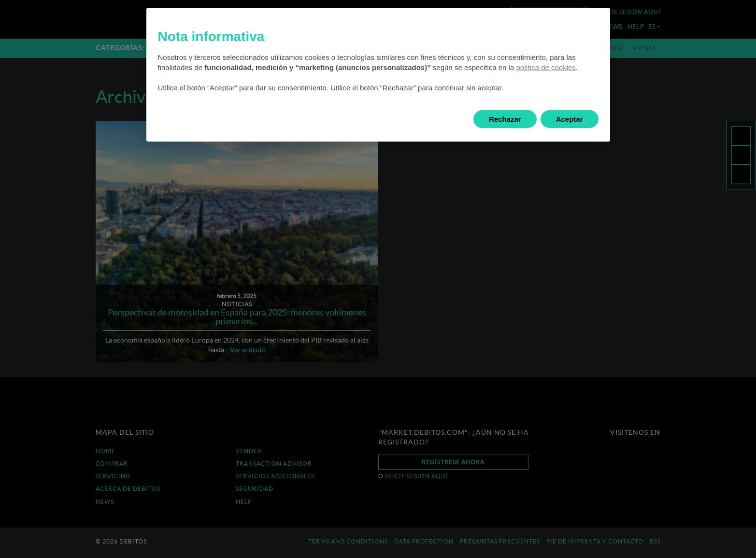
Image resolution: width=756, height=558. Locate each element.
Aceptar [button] (570, 119)
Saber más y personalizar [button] (217, 119)
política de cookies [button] (546, 67)
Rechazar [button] (505, 119)
